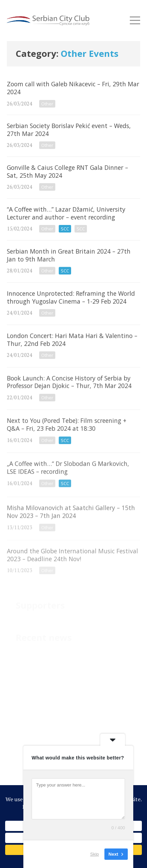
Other (47, 104)
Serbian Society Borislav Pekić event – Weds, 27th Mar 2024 (73, 136)
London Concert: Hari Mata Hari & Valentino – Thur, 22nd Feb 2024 (73, 351)
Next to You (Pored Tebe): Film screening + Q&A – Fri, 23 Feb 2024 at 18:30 (73, 439)
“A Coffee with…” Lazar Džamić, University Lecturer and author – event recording (73, 219)
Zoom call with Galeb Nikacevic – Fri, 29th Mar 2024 (73, 94)
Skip (95, 854)
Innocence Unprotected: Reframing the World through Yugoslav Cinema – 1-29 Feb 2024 (73, 308)
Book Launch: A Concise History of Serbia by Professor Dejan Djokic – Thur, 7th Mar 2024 (73, 396)
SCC (65, 229)
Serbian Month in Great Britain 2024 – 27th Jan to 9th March (73, 264)
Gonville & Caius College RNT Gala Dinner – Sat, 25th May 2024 (73, 178)
